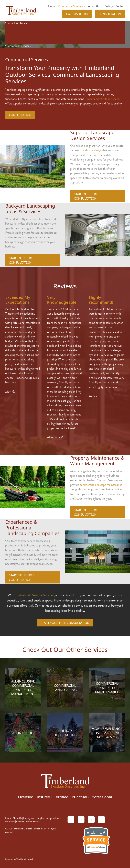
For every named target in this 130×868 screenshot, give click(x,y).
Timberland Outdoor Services (103, 99)
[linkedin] (91, 820)
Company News (53, 818)
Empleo (40, 818)
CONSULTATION (110, 14)
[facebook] (101, 820)
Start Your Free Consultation (87, 196)
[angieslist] (81, 820)
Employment (29, 818)
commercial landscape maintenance (101, 485)
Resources (10, 822)
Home (52, 6)
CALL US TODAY (77, 14)
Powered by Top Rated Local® (19, 859)
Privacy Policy (32, 822)
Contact (120, 6)
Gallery (109, 6)
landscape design (92, 150)
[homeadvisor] (71, 820)
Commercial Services (72, 6)
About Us (17, 818)
